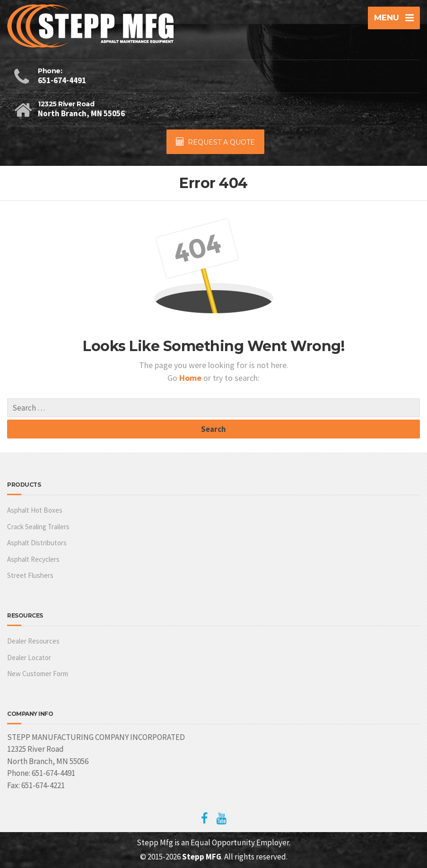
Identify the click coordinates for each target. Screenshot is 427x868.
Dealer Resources (33, 641)
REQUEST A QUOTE (215, 142)
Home (191, 378)
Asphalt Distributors (37, 543)
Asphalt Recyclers (33, 559)
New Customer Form (38, 674)
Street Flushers (30, 575)
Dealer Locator (29, 657)
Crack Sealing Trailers (38, 527)
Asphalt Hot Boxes (35, 510)
